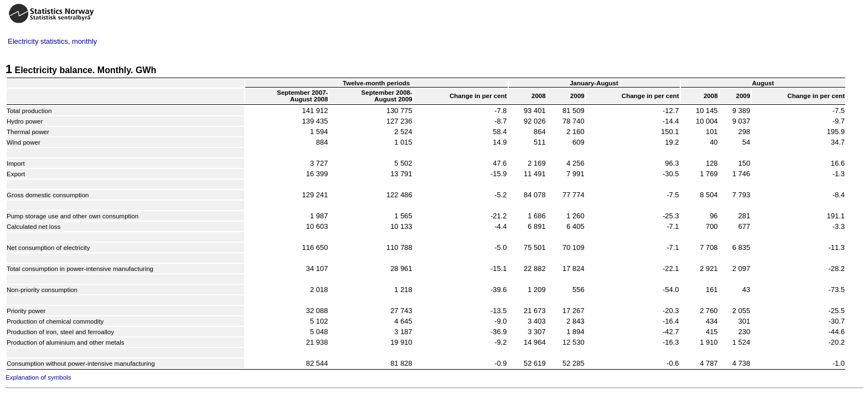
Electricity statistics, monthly (52, 41)
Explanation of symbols (38, 377)
